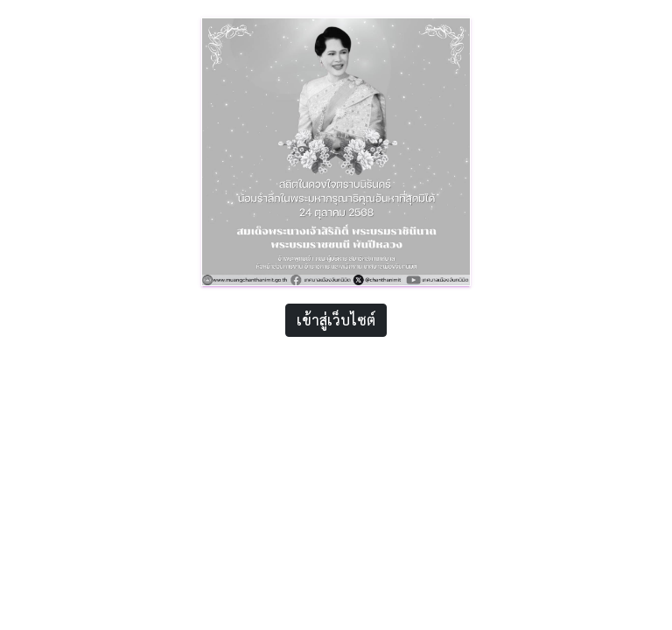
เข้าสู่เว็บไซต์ (336, 320)
